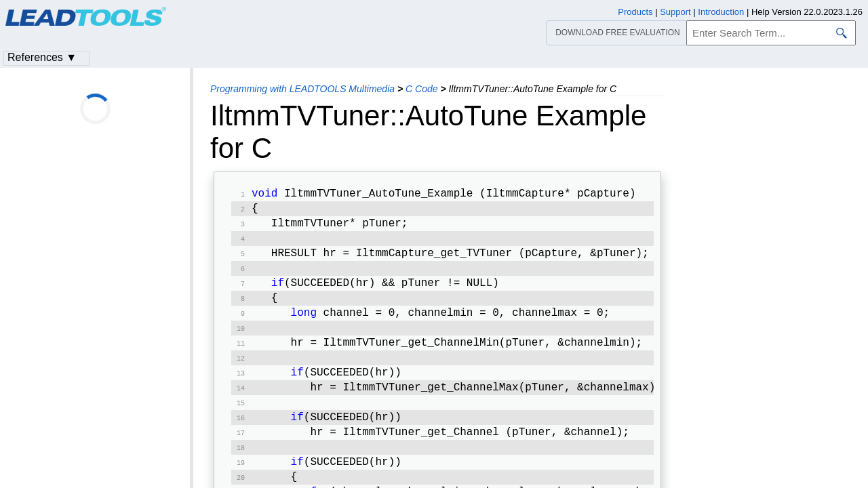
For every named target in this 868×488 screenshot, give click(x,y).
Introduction (721, 12)
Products (635, 12)
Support (675, 12)
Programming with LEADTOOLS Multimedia (302, 89)
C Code (421, 89)
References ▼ (42, 57)
